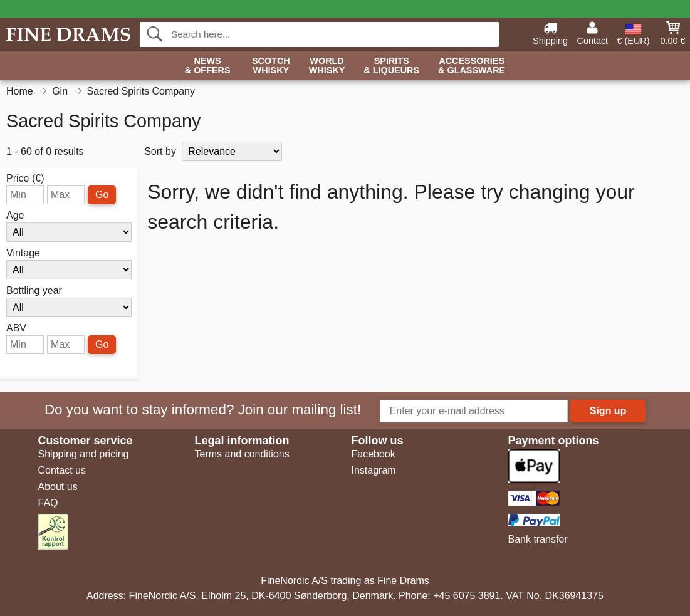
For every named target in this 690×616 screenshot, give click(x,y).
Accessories (472, 66)
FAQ (48, 503)
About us (58, 487)
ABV (16, 328)
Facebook (374, 454)
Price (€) (25, 179)
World (327, 66)
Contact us (62, 470)
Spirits (391, 66)
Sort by (160, 151)
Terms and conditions (242, 454)
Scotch (271, 66)
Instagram (374, 470)
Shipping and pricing (84, 454)
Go (102, 195)
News (208, 66)
